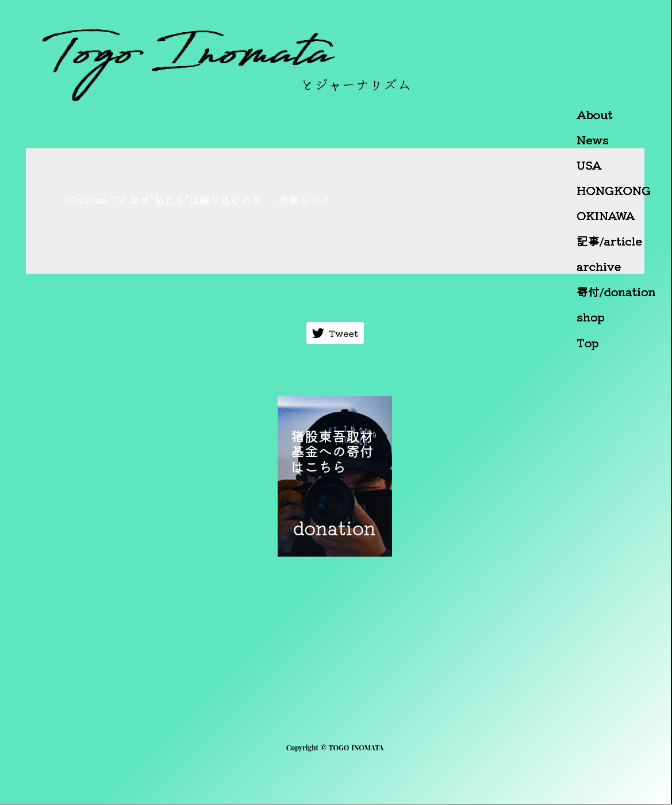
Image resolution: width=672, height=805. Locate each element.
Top (588, 343)
